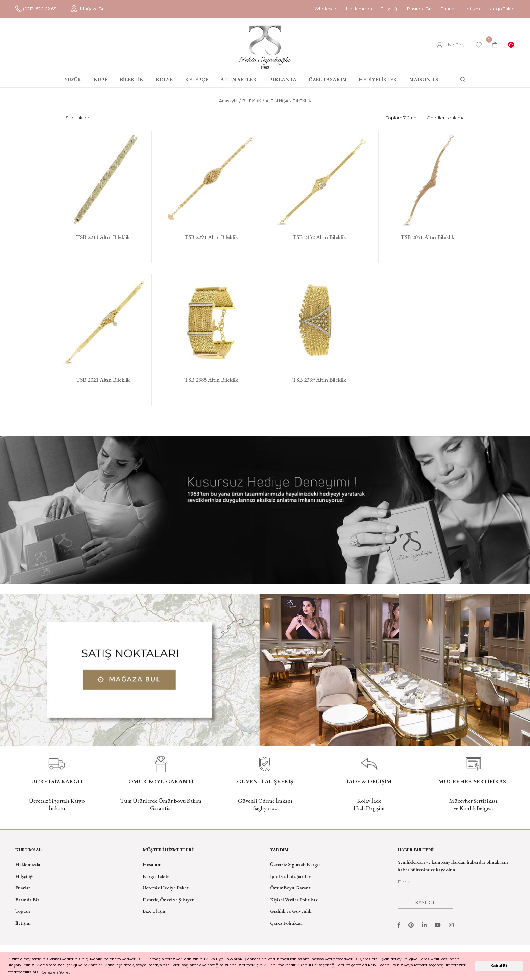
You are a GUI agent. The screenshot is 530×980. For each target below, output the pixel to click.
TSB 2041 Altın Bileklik (427, 237)
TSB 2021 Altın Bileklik (103, 380)
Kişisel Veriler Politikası (294, 899)
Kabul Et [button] (499, 966)
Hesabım (152, 864)
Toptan (23, 911)
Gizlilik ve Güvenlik (291, 911)
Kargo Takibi (156, 876)
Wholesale (326, 9)
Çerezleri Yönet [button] (56, 972)
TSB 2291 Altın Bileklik (211, 237)
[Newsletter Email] (443, 884)
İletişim (472, 9)
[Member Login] (451, 45)
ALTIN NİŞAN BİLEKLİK (288, 101)
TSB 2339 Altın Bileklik (319, 380)
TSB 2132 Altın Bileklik (319, 237)
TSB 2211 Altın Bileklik (103, 237)
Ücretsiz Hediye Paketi (166, 888)
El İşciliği (390, 9)
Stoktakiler (77, 118)
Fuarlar (448, 9)
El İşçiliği (25, 876)
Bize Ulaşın (154, 911)
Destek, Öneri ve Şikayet (168, 899)
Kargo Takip (502, 9)
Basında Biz (420, 9)
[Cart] (495, 45)
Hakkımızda (359, 9)
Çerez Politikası (286, 923)
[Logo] (265, 47)
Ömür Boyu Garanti (291, 888)
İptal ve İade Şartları (291, 876)
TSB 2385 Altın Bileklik (211, 380)
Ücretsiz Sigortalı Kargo (295, 864)
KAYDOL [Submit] (425, 903)
